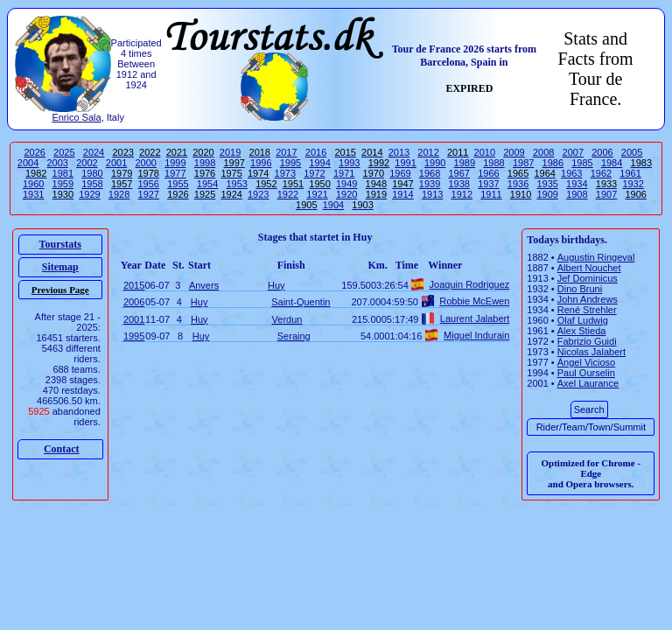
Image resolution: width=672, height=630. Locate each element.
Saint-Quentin (301, 302)
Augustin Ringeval (596, 257)
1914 (402, 194)
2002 (87, 163)
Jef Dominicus (588, 278)
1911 (491, 194)
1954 (207, 184)
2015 (134, 285)
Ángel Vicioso (586, 362)
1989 (465, 163)
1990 (435, 163)
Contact (62, 449)
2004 (28, 163)
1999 (175, 163)
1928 (119, 194)
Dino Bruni (580, 289)
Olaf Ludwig (583, 320)
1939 (430, 184)
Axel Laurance (588, 383)
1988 (493, 163)
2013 (399, 152)
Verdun (287, 319)
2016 (316, 152)
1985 (582, 163)
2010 (485, 152)
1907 (606, 194)
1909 (547, 194)
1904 (333, 205)
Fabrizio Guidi (587, 341)
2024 (94, 152)
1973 (285, 173)
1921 (317, 194)
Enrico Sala (76, 117)
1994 (319, 163)
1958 (92, 184)
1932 (633, 184)
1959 (63, 184)
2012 (428, 152)
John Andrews (588, 299)
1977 (175, 173)
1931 (33, 194)
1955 (178, 184)
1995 (290, 163)
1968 (430, 173)
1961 (630, 173)
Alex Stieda (582, 331)
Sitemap (60, 267)
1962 (601, 173)
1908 (577, 194)
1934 (577, 184)
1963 (571, 173)
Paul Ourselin (586, 373)
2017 (286, 152)
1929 (89, 194)
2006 (602, 152)
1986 (553, 163)
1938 (458, 184)
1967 (458, 173)
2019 (230, 152)
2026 (34, 152)
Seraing (294, 336)
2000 (145, 163)
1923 (258, 194)
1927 (149, 194)
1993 (349, 163)
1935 (547, 184)
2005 (632, 152)
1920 (346, 194)
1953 (236, 184)
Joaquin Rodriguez (470, 284)
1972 (314, 173)
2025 (64, 152)
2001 (116, 163)
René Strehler (587, 310)
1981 (63, 173)
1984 (612, 163)
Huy (276, 285)
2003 (58, 163)
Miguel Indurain (476, 335)
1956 (149, 184)
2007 (573, 152)
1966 (488, 173)
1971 (344, 173)
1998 (205, 163)
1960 (33, 184)
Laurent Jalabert (475, 318)
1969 (400, 173)
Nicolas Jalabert (591, 352)
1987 (523, 163)
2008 (543, 152)
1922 (288, 194)
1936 (518, 184)
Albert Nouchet (589, 268)
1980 (92, 173)
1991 (405, 163)
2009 (514, 152)
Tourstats (60, 244)
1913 (432, 194)
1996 (261, 163)
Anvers (204, 285)
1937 (488, 184)
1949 (346, 184)
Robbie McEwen (474, 301)
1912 (462, 194)
